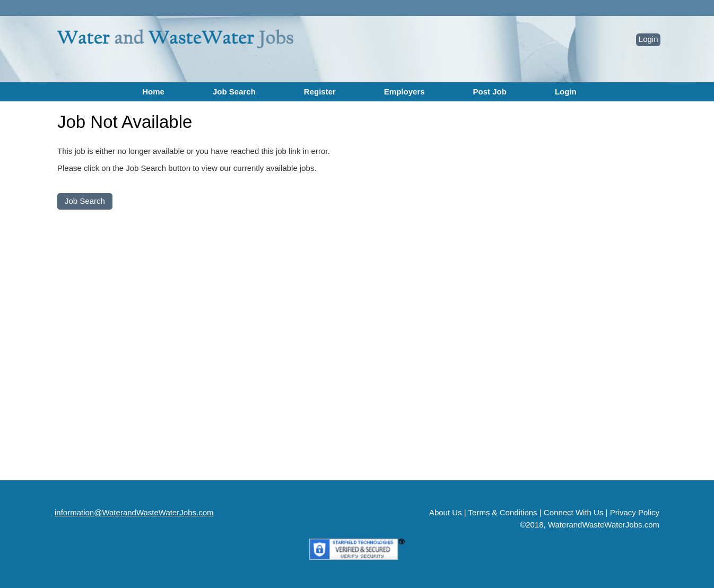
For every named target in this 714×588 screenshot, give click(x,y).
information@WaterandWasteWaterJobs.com (134, 512)
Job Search (234, 92)
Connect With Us (574, 512)
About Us (446, 512)
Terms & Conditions (503, 512)
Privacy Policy (635, 512)
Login (648, 39)
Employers (404, 92)
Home (153, 92)
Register (320, 92)
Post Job (490, 92)
